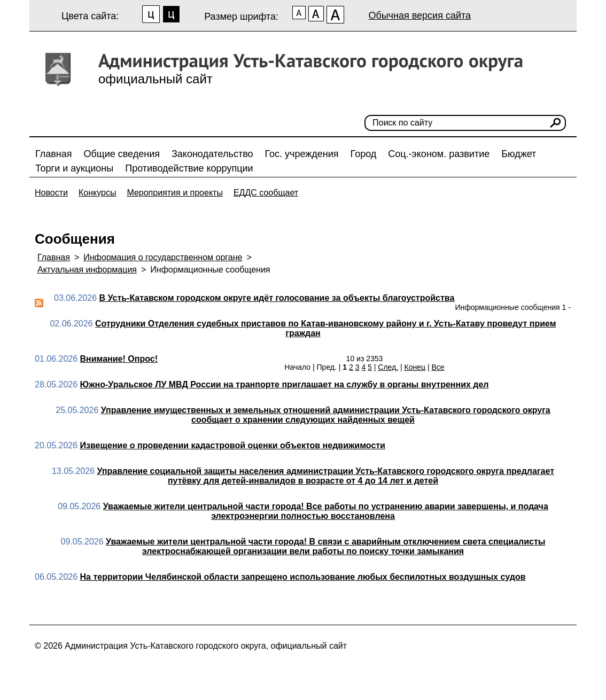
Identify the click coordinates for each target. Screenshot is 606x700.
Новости (51, 193)
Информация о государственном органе (163, 257)
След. (388, 367)
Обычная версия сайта (419, 15)
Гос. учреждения (302, 154)
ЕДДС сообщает (266, 193)
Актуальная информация (87, 270)
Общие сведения (122, 154)
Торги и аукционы (74, 168)
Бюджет (519, 154)
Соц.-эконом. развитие (439, 154)
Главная (54, 154)
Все (438, 367)
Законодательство (212, 154)
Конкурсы (97, 193)
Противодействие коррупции (189, 168)
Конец (415, 367)
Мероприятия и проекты (175, 193)
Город (364, 154)
